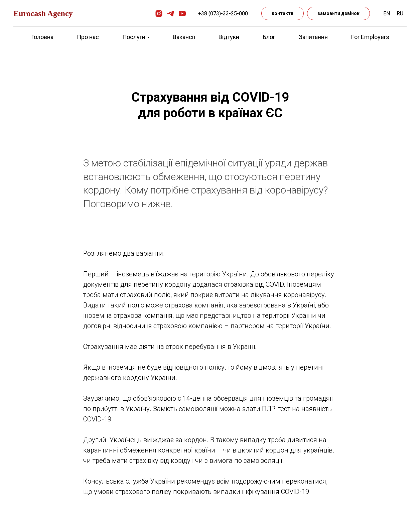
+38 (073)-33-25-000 (223, 14)
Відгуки (229, 37)
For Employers (370, 37)
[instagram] (159, 14)
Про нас (88, 37)
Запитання (313, 37)
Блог (269, 37)
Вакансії (184, 37)
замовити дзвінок (338, 13)
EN (387, 14)
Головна (42, 37)
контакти (283, 13)
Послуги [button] (134, 37)
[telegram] (171, 14)
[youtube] (182, 14)
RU (400, 14)
